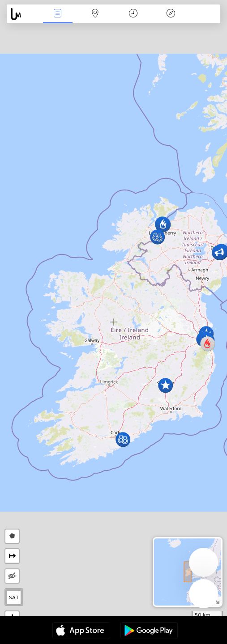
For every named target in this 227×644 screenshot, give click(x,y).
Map (95, 14)
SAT (14, 597)
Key (171, 14)
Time (133, 14)
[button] (157, 237)
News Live (58, 14)
